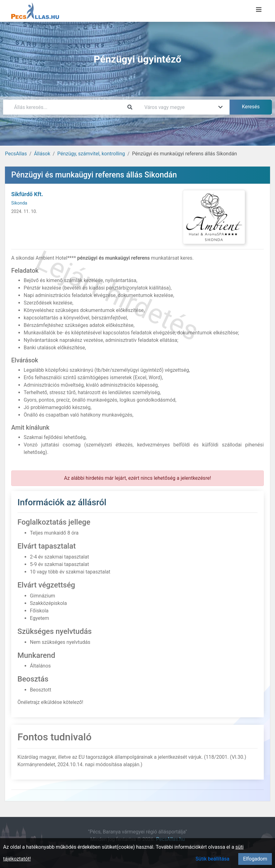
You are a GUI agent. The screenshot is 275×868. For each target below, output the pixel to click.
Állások (42, 154)
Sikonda (19, 203)
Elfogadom (255, 859)
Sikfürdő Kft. (27, 194)
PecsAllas (16, 154)
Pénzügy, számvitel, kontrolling (91, 154)
